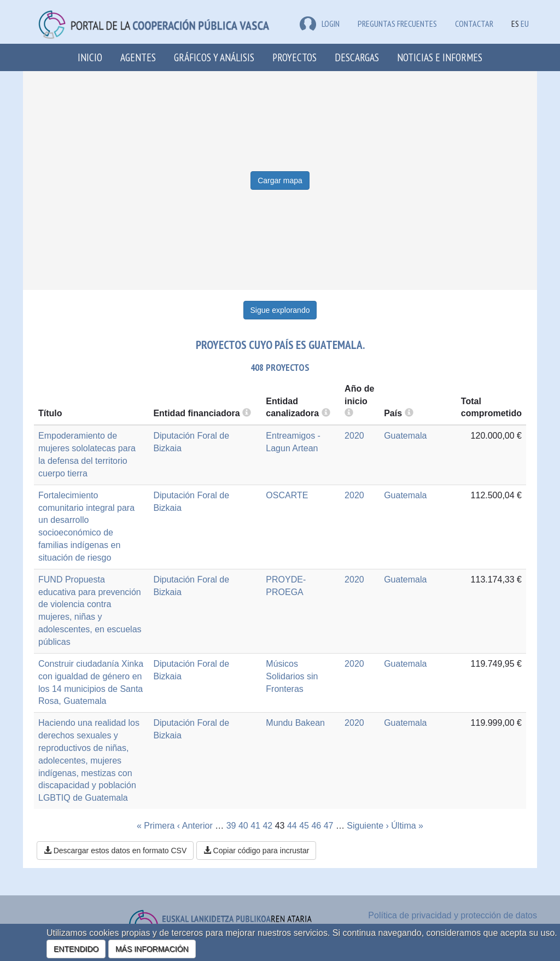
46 (316, 826)
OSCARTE (287, 495)
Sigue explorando (280, 310)
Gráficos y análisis (214, 57)
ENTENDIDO (76, 949)
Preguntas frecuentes (397, 24)
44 (292, 826)
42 (267, 826)
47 (329, 826)
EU (525, 24)
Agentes (138, 57)
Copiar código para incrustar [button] (256, 851)
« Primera (156, 826)
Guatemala (405, 436)
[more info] (349, 413)
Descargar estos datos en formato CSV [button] (115, 851)
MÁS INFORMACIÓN (152, 949)
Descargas (357, 57)
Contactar (474, 24)
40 (243, 826)
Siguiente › (368, 826)
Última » (407, 826)
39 (231, 826)
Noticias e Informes (440, 57)
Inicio (90, 57)
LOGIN (320, 24)
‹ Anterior (195, 826)
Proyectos (294, 57)
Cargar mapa (280, 180)
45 (304, 826)
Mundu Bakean (295, 723)
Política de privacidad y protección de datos (453, 915)
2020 (354, 436)
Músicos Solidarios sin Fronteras (292, 676)
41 (255, 826)
